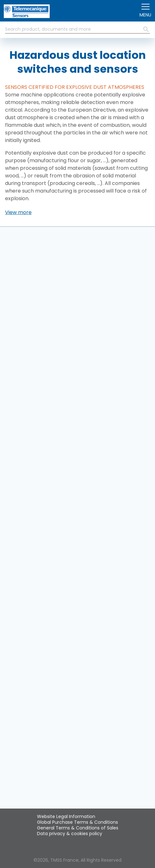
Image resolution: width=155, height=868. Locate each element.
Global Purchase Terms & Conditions (77, 822)
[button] (18, 212)
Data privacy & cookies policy (70, 834)
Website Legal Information (66, 816)
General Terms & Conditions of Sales (78, 828)
